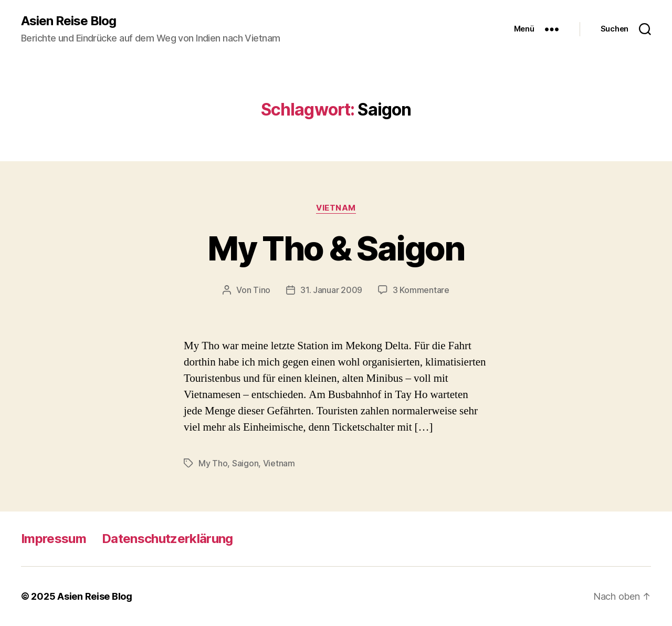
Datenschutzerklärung (167, 539)
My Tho (213, 463)
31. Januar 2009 (331, 290)
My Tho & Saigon (336, 248)
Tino (262, 290)
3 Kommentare (421, 290)
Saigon (245, 463)
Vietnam (336, 208)
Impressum (54, 539)
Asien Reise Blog (69, 21)
